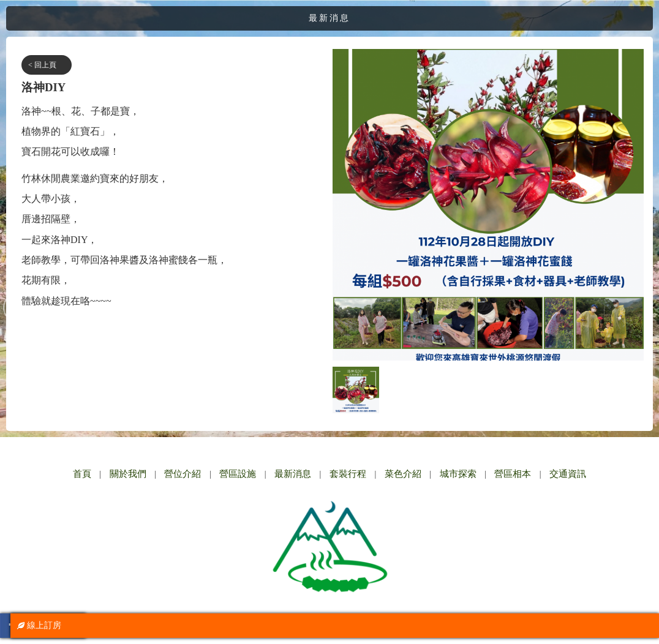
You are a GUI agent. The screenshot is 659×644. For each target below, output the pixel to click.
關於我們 (128, 474)
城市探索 (458, 474)
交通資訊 (568, 474)
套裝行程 (348, 474)
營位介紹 (183, 474)
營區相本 (513, 474)
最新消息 (293, 474)
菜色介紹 (403, 474)
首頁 (82, 474)
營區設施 (238, 474)
